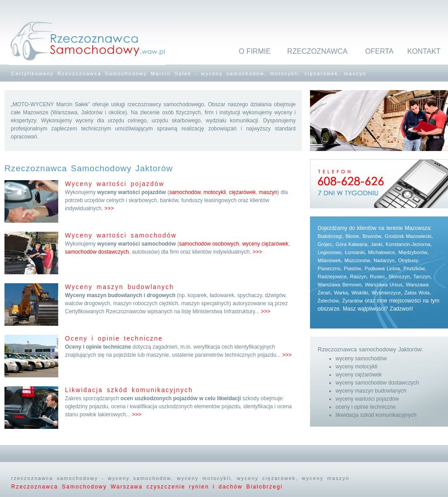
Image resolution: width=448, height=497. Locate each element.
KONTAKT (424, 51)
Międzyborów (413, 252)
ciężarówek (242, 192)
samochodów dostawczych (97, 252)
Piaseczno (329, 268)
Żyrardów (353, 301)
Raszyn (358, 277)
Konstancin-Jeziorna (408, 244)
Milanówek (329, 260)
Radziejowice (332, 277)
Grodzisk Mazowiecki (408, 236)
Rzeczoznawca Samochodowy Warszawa (79, 487)
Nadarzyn (384, 260)
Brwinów (372, 236)
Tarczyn (422, 277)
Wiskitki (360, 293)
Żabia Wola (417, 293)
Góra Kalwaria (351, 244)
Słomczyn (399, 277)
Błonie (352, 236)
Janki (376, 244)
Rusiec (378, 277)
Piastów (352, 268)
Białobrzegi (330, 236)
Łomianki (355, 252)
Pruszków (414, 268)
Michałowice (382, 252)
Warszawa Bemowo (340, 285)
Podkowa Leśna (382, 268)
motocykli (215, 192)
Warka (341, 293)
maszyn (268, 192)
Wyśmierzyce (386, 293)
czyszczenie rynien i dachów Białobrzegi (215, 487)
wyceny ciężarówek (265, 244)
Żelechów (328, 301)
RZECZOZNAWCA (317, 51)
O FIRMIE (255, 51)
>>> (109, 208)
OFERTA (379, 51)
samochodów (185, 192)
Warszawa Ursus (383, 285)
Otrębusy (408, 260)
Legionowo (330, 252)
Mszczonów (357, 260)
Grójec (325, 244)
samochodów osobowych (209, 244)
